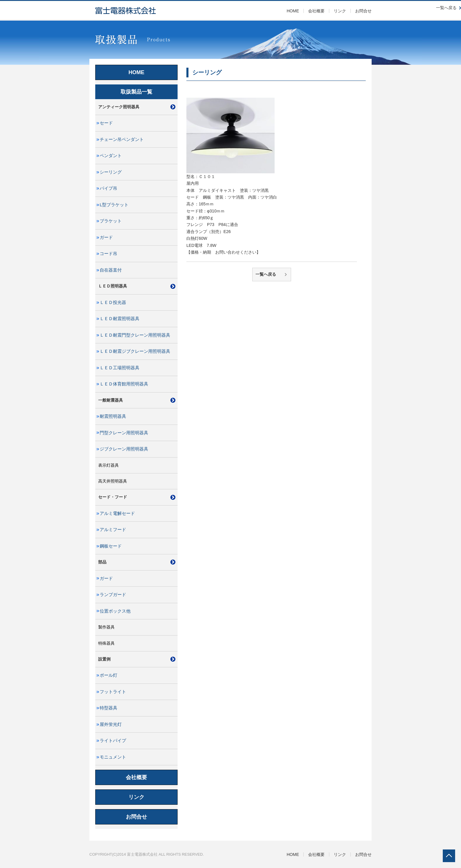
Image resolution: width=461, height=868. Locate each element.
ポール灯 (108, 675)
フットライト (113, 692)
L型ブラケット (114, 205)
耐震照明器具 (113, 416)
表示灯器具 (108, 465)
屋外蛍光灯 (111, 724)
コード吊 (108, 254)
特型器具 (108, 708)
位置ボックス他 (115, 611)
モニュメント (113, 757)
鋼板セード (111, 546)
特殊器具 (106, 643)
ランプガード (113, 595)
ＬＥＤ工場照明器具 (120, 368)
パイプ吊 (108, 188)
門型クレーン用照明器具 (124, 433)
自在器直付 (111, 270)
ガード (106, 237)
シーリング (111, 172)
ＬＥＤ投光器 (113, 302)
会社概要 (316, 11)
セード (106, 123)
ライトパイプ (113, 741)
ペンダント (111, 156)
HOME (293, 11)
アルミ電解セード (117, 513)
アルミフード (113, 530)
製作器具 (106, 627)
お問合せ (363, 11)
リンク (340, 11)
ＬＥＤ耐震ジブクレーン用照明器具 (135, 351)
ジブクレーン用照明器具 (124, 449)
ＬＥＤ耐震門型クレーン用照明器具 (135, 335)
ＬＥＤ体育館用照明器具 (124, 384)
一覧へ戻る (266, 274)
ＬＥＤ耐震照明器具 (120, 319)
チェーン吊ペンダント (122, 139)
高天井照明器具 (113, 481)
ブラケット (111, 221)
